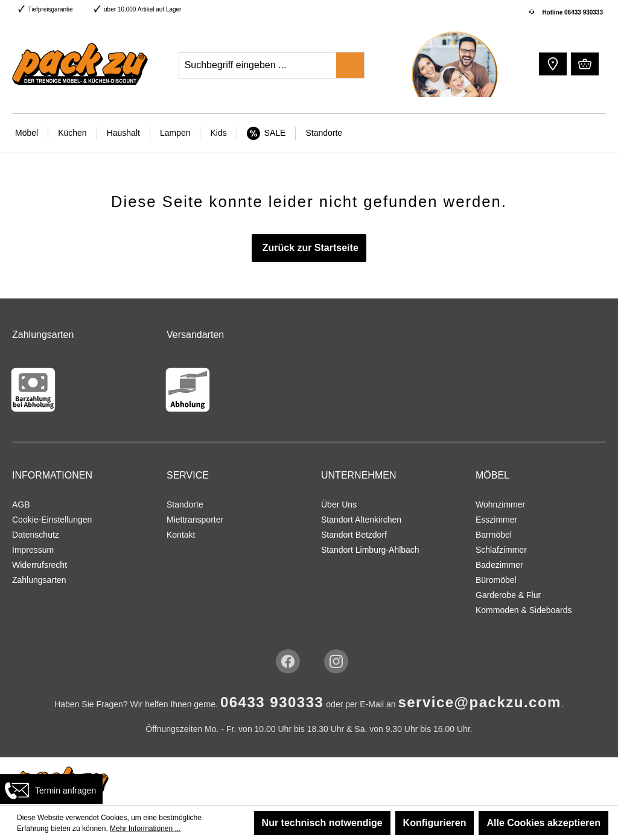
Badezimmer (499, 565)
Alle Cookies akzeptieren (543, 823)
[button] (551, 63)
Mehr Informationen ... (145, 829)
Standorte (185, 504)
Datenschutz (36, 535)
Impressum (33, 550)
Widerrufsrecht (40, 565)
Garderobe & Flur (508, 595)
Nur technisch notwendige (322, 823)
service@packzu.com (479, 702)
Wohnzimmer (500, 504)
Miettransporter (195, 520)
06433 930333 (272, 702)
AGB (21, 504)
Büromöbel (496, 580)
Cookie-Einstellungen (52, 520)
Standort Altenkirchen (361, 520)
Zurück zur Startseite (309, 248)
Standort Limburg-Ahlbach (370, 550)
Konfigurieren (435, 823)
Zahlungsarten (39, 580)
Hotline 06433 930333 (572, 12)
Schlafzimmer (501, 550)
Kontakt (181, 535)
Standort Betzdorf (354, 535)
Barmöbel (494, 535)
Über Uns (339, 504)
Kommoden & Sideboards (524, 610)
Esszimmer (496, 520)
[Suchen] (350, 65)
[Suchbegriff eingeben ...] (258, 65)
